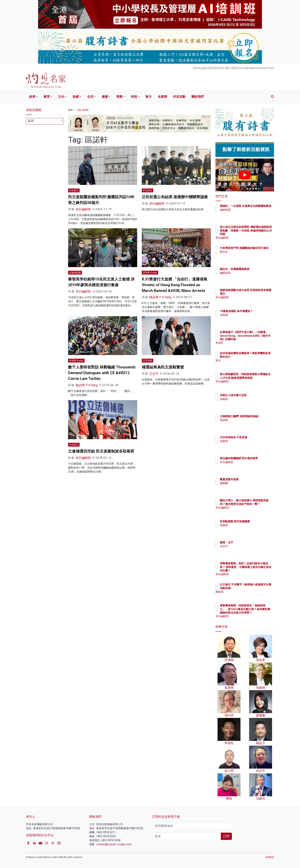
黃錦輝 (246, 423)
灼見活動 (179, 97)
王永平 (154, 374)
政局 (32, 97)
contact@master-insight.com (114, 844)
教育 (47, 97)
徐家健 (246, 318)
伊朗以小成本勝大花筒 (256, 395)
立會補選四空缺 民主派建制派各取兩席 (101, 451)
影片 (149, 97)
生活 (90, 97)
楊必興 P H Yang (160, 297)
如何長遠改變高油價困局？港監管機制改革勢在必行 (257, 357)
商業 (119, 97)
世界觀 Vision (150, 273)
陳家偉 (246, 595)
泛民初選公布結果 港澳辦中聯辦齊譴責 (175, 197)
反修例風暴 (75, 273)
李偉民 (246, 343)
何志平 (246, 546)
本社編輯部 (83, 209)
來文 (245, 364)
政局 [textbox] (31, 121)
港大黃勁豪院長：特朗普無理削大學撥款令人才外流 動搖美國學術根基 (257, 378)
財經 (76, 97)
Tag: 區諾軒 (83, 110)
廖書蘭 (246, 483)
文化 (61, 97)
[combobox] (45, 121)
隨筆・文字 (249, 542)
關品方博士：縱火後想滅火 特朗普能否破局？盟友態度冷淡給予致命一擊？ (257, 504)
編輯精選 (248, 213)
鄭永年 (246, 255)
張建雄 (246, 399)
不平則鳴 (148, 361)
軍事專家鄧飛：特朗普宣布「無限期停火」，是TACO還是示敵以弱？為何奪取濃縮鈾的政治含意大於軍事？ (257, 612)
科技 (134, 97)
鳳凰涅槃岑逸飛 (252, 479)
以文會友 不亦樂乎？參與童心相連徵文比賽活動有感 (257, 588)
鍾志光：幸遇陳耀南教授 (257, 269)
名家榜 (162, 97)
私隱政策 (270, 857)
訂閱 (226, 836)
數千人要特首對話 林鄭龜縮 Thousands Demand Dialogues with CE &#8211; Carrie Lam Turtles (102, 373)
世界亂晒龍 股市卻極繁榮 (257, 521)
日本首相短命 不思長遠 (256, 437)
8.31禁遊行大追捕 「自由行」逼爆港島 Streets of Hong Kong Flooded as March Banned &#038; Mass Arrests (175, 285)
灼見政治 (74, 190)
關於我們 (198, 97)
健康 (105, 97)
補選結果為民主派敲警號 (163, 367)
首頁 (70, 110)
